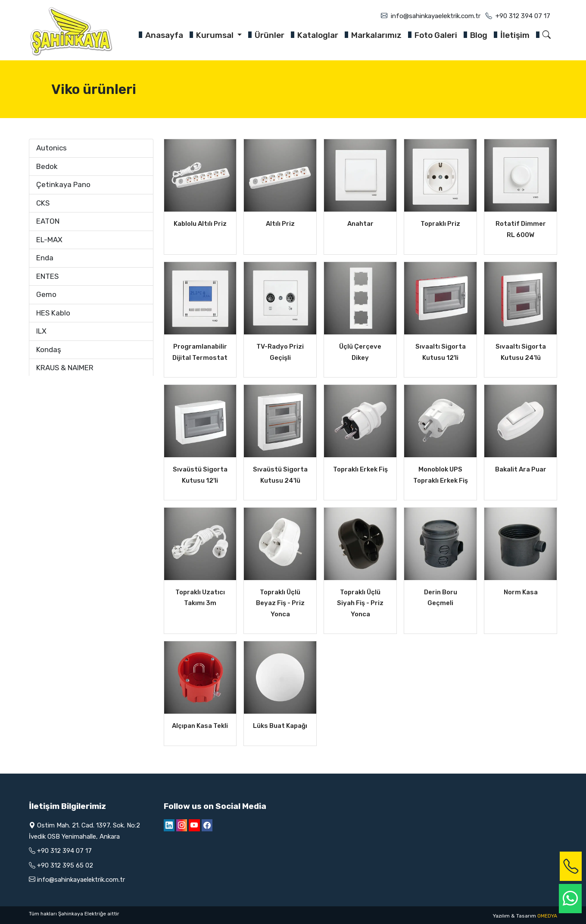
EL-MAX (49, 240)
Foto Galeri (436, 35)
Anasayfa (164, 35)
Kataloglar (318, 35)
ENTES (47, 276)
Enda (45, 258)
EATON (48, 221)
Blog (479, 35)
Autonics (51, 148)
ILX (41, 331)
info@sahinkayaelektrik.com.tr (436, 16)
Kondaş (49, 350)
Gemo (46, 294)
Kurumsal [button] (216, 35)
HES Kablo (53, 313)
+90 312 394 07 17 (523, 16)
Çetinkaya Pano (63, 184)
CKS (43, 203)
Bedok (47, 166)
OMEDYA (547, 916)
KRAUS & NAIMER (65, 368)
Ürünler (270, 35)
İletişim (515, 35)
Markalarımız (376, 35)
